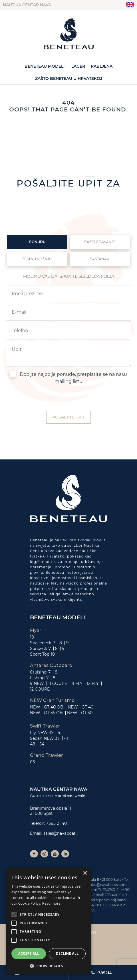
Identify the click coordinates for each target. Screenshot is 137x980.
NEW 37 (45, 733)
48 (33, 744)
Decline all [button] (67, 953)
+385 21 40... (58, 823)
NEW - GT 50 (80, 713)
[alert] (49, 921)
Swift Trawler (45, 726)
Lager (78, 66)
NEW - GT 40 (80, 707)
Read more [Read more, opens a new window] (51, 903)
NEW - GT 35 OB (46, 713)
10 (32, 637)
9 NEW (37, 683)
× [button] (85, 873)
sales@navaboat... (61, 833)
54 (42, 744)
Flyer (36, 631)
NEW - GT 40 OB (47, 707)
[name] (68, 294)
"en (130, 5)
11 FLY (77, 683)
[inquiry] (68, 354)
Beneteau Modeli (45, 66)
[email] (68, 312)
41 (60, 733)
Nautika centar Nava (27, 5)
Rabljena (102, 66)
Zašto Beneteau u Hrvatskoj (69, 78)
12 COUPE (40, 689)
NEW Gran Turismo (52, 701)
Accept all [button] (29, 953)
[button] (49, 966)
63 (32, 762)
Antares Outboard (51, 666)
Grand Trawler (47, 755)
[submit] (68, 417)
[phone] (68, 331)
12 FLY (93, 683)
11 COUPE (58, 683)
